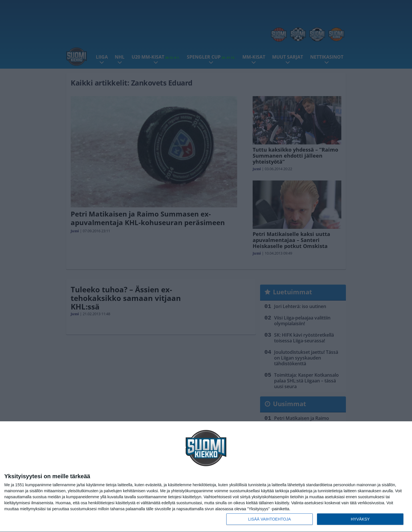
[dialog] (206, 477)
